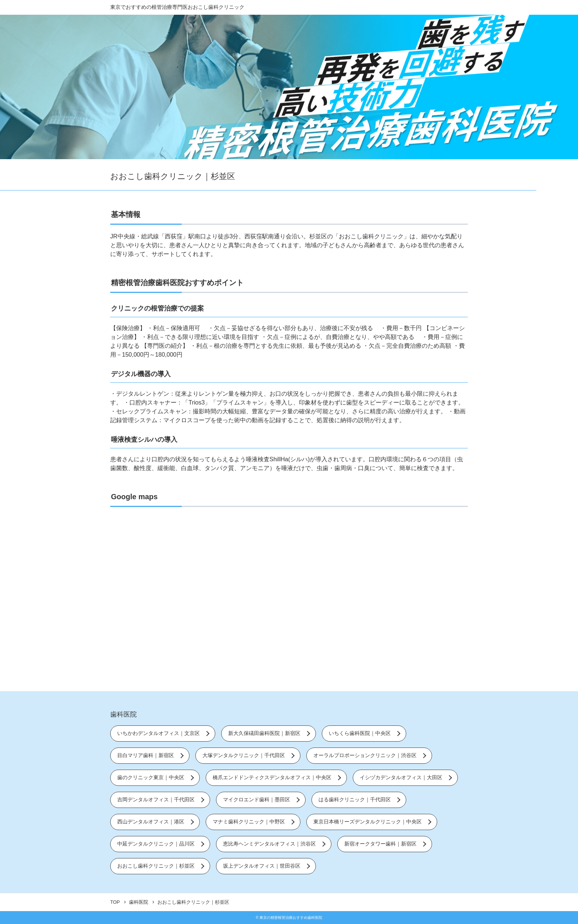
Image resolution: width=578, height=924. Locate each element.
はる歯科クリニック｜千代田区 (355, 799)
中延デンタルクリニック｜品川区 (156, 844)
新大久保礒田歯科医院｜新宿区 (264, 733)
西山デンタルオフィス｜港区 (151, 822)
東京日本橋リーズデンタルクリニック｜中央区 (368, 822)
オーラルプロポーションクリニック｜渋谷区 (365, 755)
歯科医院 (123, 714)
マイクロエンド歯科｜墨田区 (257, 799)
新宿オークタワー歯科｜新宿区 (380, 844)
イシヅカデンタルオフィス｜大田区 (401, 777)
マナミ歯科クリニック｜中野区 (249, 822)
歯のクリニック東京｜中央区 (151, 777)
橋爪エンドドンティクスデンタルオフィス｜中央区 (272, 777)
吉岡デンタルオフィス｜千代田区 (156, 799)
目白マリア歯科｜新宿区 (146, 755)
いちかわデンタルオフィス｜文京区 (159, 733)
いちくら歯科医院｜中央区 (360, 733)
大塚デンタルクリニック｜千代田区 (244, 755)
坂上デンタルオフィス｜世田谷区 (262, 866)
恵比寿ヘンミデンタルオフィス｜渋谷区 (269, 844)
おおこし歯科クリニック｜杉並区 (156, 866)
